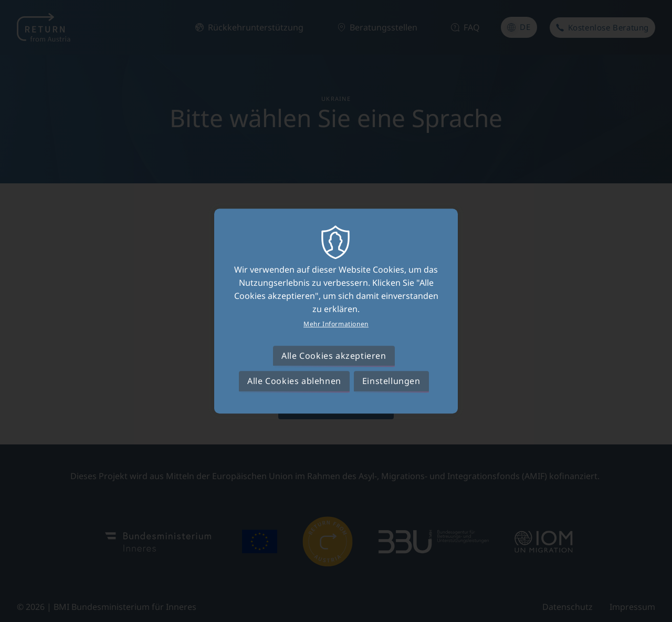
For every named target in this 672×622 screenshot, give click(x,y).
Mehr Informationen (336, 324)
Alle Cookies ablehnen (294, 381)
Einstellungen (391, 381)
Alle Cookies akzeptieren (334, 356)
